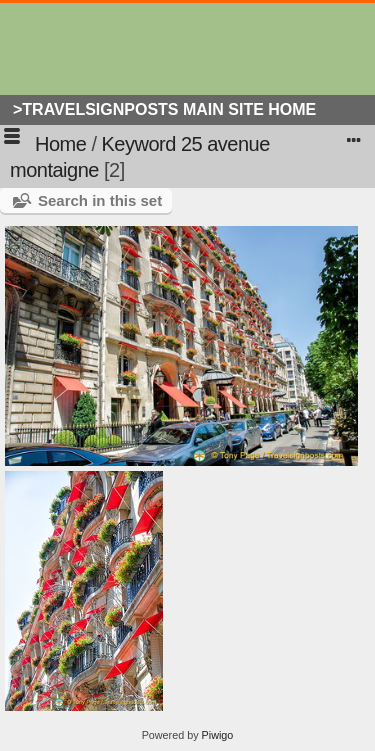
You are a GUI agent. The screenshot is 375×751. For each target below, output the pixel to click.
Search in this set (100, 200)
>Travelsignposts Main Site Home (164, 109)
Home (60, 144)
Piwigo (218, 735)
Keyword (139, 144)
